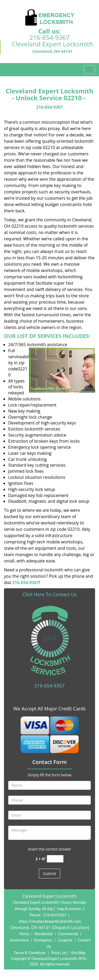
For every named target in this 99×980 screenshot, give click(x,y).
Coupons (65, 940)
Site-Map (78, 953)
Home (24, 934)
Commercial (68, 934)
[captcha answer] (55, 859)
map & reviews (69, 909)
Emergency (43, 940)
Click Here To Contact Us (49, 594)
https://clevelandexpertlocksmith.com (50, 921)
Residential (44, 934)
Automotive (19, 940)
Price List (59, 953)
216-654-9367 (49, 37)
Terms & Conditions (30, 953)
